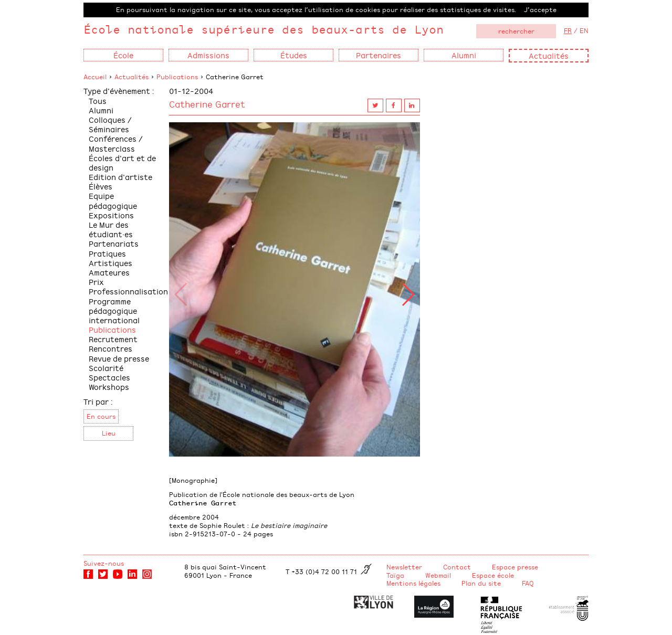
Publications (177, 77)
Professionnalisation (128, 291)
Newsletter (404, 567)
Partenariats (114, 243)
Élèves (101, 186)
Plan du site (481, 583)
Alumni (101, 110)
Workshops (109, 387)
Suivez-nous (104, 563)
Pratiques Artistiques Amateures (111, 263)
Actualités (549, 55)
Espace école (493, 575)
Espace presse (515, 567)
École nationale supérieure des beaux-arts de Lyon (264, 29)
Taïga (395, 575)
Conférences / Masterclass (116, 143)
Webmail (438, 575)
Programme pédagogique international (114, 310)
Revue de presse (119, 358)
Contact (457, 567)
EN (584, 30)
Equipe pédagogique (113, 200)
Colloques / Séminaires (110, 124)
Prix (96, 282)
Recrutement (113, 339)
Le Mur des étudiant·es (111, 229)
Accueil (95, 77)
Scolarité (106, 368)
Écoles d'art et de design (122, 162)
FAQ (528, 583)
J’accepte (540, 9)
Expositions (111, 215)
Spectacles (109, 377)
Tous (98, 100)
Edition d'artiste (120, 177)
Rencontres (111, 348)
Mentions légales (413, 583)
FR (568, 30)
